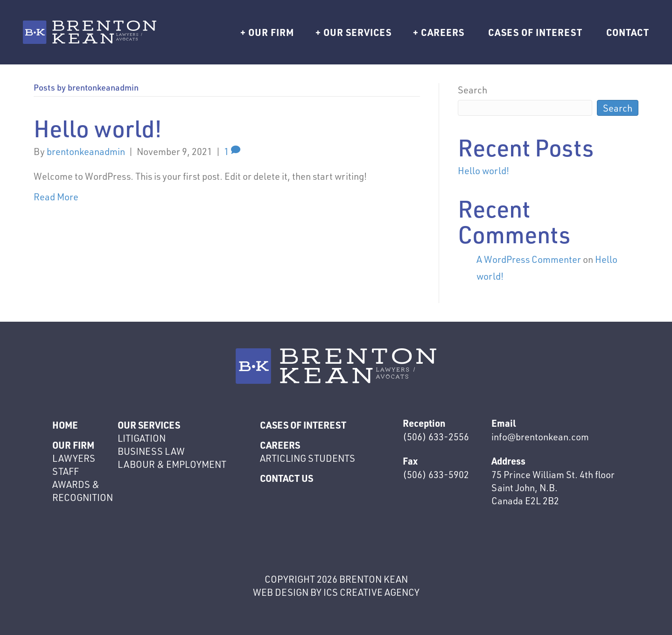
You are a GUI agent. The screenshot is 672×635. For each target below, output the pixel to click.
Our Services (357, 32)
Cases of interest (535, 32)
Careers (443, 32)
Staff (66, 471)
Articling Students (308, 458)
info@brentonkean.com (540, 437)
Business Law (151, 451)
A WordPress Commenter (529, 259)
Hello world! (98, 128)
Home (65, 425)
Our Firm (271, 32)
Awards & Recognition (83, 491)
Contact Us (287, 478)
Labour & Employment (172, 464)
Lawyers (74, 458)
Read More (56, 197)
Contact (628, 32)
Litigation (142, 438)
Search (472, 90)
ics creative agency (371, 592)
